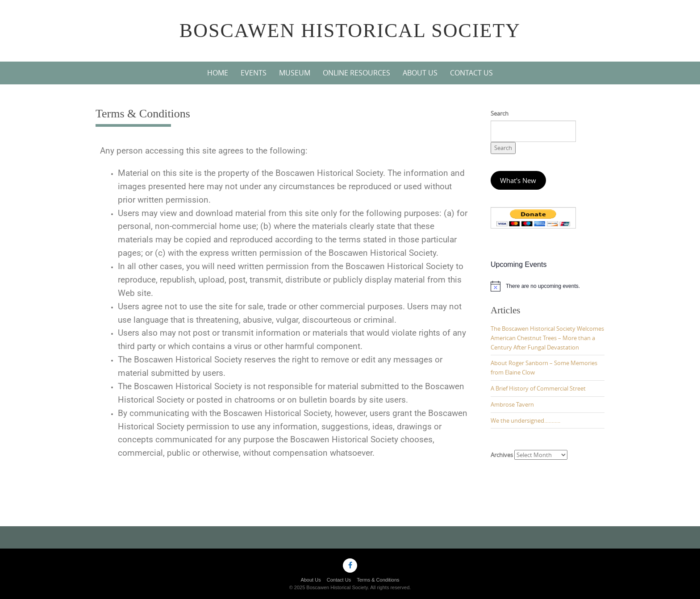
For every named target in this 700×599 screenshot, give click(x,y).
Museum (295, 73)
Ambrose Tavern (512, 404)
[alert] (548, 286)
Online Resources (356, 73)
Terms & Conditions (378, 580)
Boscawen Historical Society (350, 31)
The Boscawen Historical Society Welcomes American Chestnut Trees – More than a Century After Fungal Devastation (547, 338)
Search (500, 113)
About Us (420, 73)
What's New (518, 181)
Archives (502, 455)
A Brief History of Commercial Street (538, 388)
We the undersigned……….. (525, 420)
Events (254, 73)
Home (218, 73)
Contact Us (471, 73)
